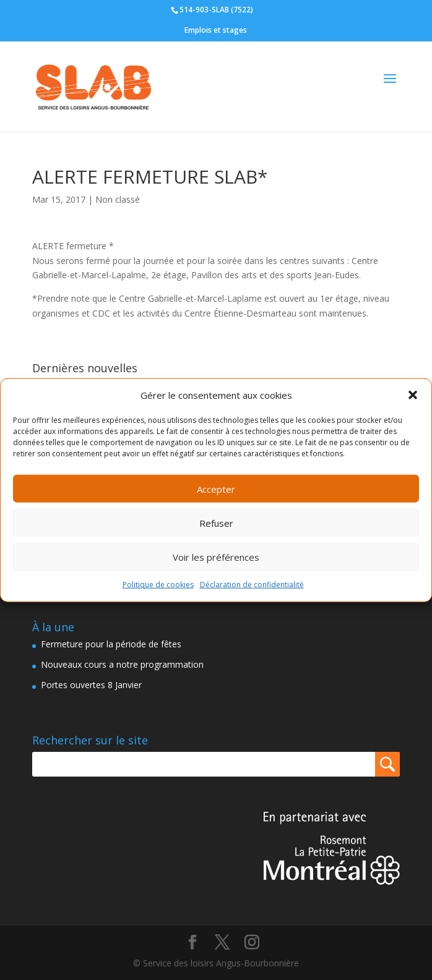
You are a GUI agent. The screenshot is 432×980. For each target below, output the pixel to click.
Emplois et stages (216, 30)
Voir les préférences (216, 557)
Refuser (216, 523)
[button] (413, 395)
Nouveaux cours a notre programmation (122, 664)
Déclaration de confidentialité (252, 585)
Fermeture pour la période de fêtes (111, 644)
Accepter (216, 489)
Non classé (118, 199)
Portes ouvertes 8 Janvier (91, 685)
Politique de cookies (158, 585)
